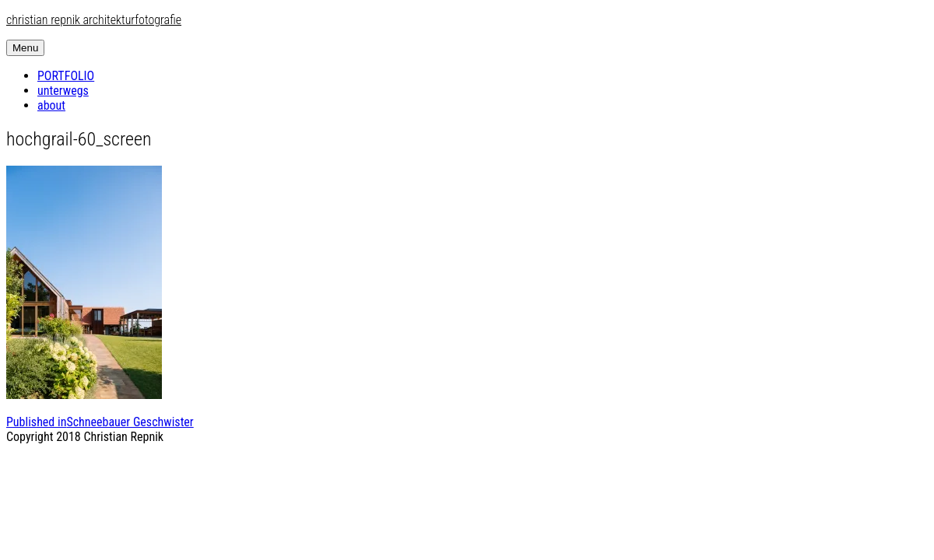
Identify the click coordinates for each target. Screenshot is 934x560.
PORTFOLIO (66, 76)
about (51, 105)
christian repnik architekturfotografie (94, 20)
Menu (25, 48)
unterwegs (63, 91)
